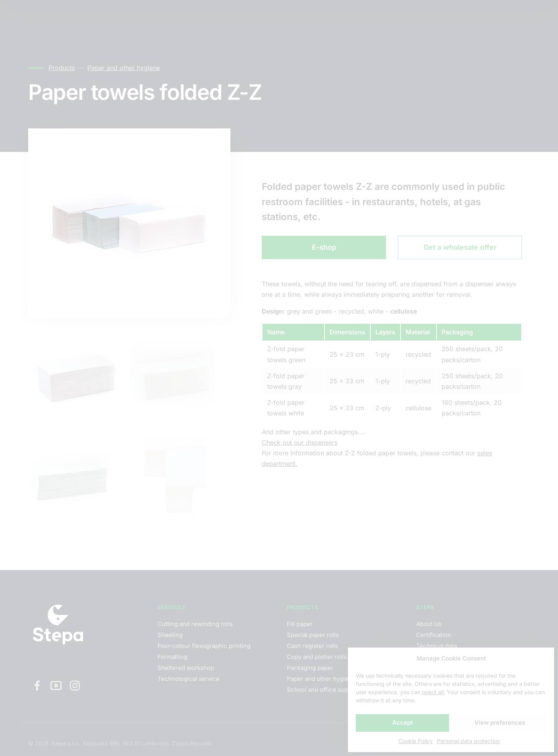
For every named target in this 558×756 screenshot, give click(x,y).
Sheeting (170, 635)
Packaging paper (310, 668)
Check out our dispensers (300, 442)
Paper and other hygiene (124, 68)
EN (455, 16)
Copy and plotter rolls (317, 657)
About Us (429, 624)
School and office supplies (324, 690)
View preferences (500, 723)
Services (90, 15)
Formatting (172, 657)
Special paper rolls (313, 635)
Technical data (437, 646)
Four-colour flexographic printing (204, 646)
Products (136, 15)
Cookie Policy (416, 741)
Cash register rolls (313, 646)
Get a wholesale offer (460, 247)
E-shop (324, 247)
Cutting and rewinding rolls (195, 624)
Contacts (182, 15)
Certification (434, 635)
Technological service (188, 679)
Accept (402, 723)
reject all (433, 692)
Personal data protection (468, 741)
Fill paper (300, 624)
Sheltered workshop (186, 668)
